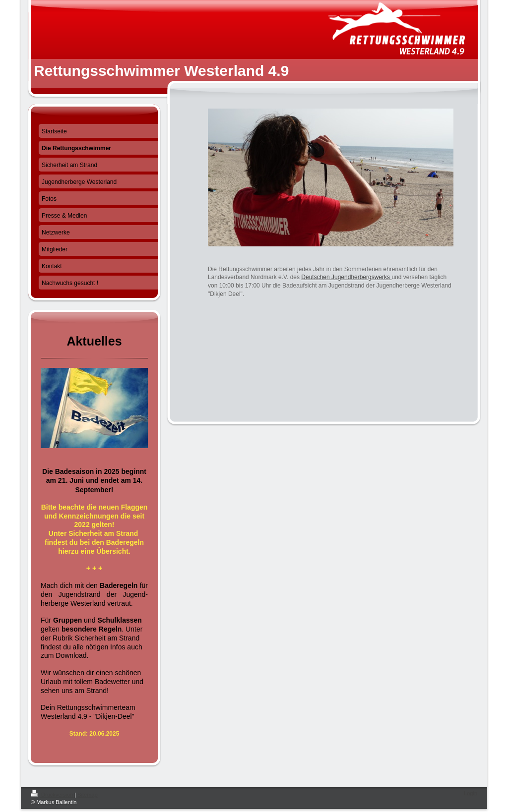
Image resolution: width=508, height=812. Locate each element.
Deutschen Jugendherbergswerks (346, 277)
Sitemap (87, 795)
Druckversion (53, 795)
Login (471, 793)
